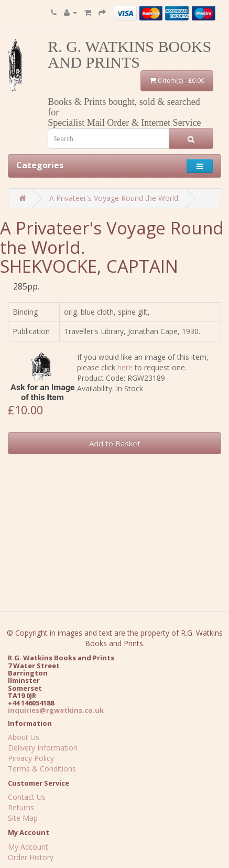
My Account (28, 847)
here (125, 367)
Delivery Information (43, 748)
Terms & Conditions (42, 769)
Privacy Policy (31, 758)
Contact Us (27, 797)
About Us (24, 737)
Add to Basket (115, 443)
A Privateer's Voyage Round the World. (114, 198)
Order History (31, 857)
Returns (21, 807)
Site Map (23, 818)
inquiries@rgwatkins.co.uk (56, 710)
